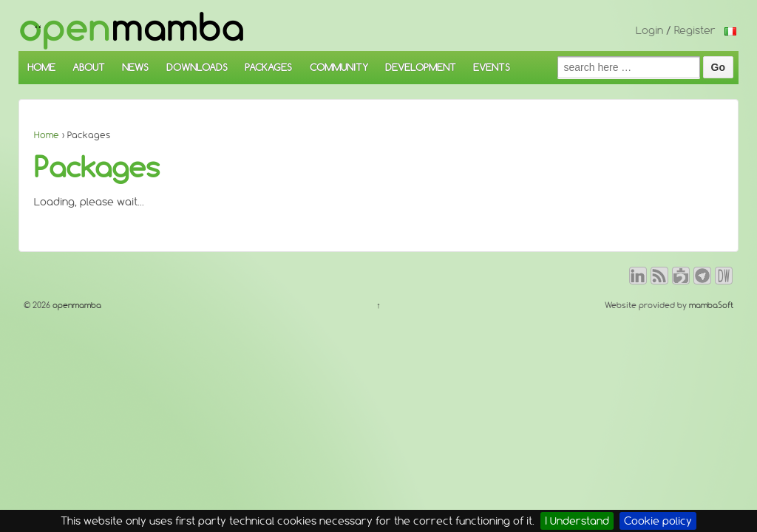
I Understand (577, 521)
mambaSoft (711, 305)
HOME (41, 67)
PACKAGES (268, 67)
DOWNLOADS (197, 67)
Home (47, 135)
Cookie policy (658, 521)
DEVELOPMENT (421, 67)
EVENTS (492, 67)
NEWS (135, 67)
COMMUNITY (339, 67)
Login (649, 30)
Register (695, 30)
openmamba (76, 305)
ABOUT (89, 67)
